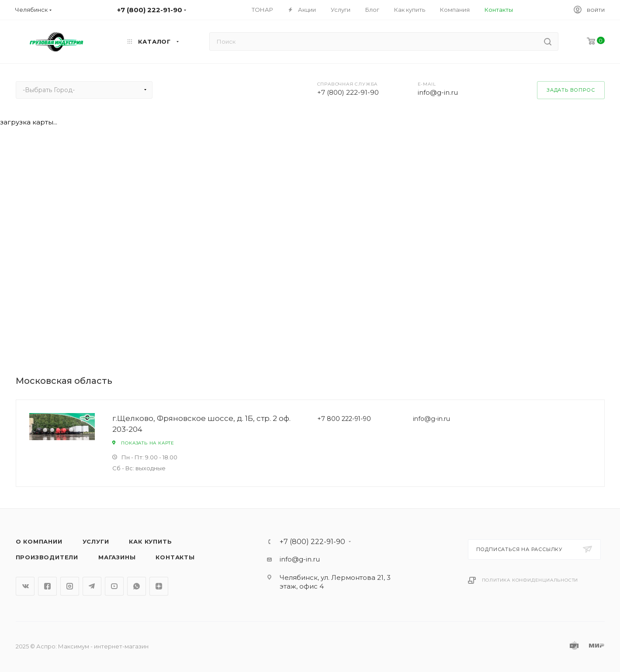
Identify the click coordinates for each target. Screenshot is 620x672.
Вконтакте (25, 586)
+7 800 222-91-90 (344, 419)
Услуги (96, 541)
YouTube (114, 586)
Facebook (47, 586)
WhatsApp (137, 586)
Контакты (175, 557)
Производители (47, 557)
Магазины (117, 557)
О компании (39, 541)
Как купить (150, 541)
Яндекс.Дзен (159, 586)
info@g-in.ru (438, 92)
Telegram (92, 586)
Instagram (70, 586)
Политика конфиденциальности (530, 580)
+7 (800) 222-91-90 (348, 92)
